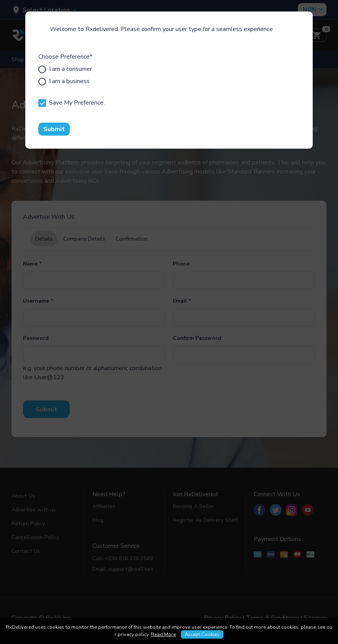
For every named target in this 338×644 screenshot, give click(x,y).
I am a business (64, 81)
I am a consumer (65, 69)
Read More (163, 634)
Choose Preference (65, 57)
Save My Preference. (71, 103)
